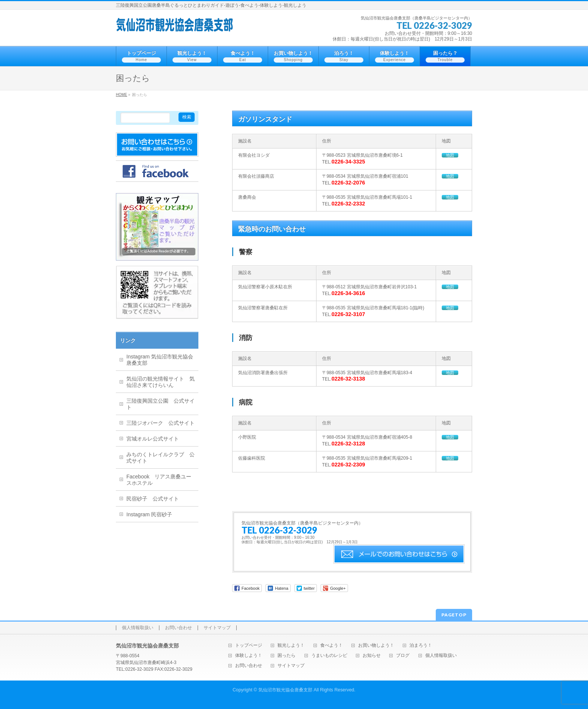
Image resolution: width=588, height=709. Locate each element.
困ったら (286, 656)
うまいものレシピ (329, 656)
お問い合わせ (178, 628)
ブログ (403, 656)
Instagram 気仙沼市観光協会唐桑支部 (160, 360)
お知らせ (372, 656)
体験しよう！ (249, 656)
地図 (450, 155)
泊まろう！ (421, 645)
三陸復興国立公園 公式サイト (160, 404)
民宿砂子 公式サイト (153, 499)
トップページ (249, 645)
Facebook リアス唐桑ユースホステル (159, 480)
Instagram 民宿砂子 (149, 514)
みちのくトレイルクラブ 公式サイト (160, 458)
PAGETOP (454, 615)
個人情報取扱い (138, 628)
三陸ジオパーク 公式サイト (160, 423)
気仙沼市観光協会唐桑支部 (285, 690)
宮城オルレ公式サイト (153, 439)
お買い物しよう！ (376, 645)
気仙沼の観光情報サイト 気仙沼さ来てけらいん (160, 382)
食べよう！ (331, 645)
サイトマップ (217, 628)
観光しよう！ (291, 645)
